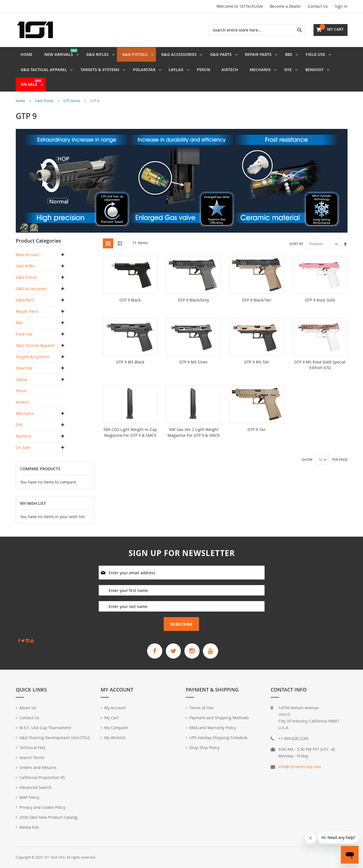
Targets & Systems (33, 361)
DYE (19, 429)
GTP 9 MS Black (130, 366)
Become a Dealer (285, 6)
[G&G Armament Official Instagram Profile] (193, 650)
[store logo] (35, 30)
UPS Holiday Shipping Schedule (218, 738)
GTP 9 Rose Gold (320, 304)
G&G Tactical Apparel (35, 349)
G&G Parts (25, 304)
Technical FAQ (32, 748)
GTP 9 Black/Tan (257, 304)
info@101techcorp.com (300, 767)
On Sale (23, 452)
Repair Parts (27, 315)
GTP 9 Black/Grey (193, 304)
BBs (19, 327)
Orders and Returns (38, 767)
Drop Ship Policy (204, 748)
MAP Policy (29, 797)
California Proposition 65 (42, 777)
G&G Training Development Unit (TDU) (54, 738)
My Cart (111, 718)
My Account (115, 708)
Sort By (296, 248)
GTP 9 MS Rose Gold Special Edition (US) (320, 369)
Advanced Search (35, 787)
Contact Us (318, 6)
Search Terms (32, 757)
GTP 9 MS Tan (257, 366)
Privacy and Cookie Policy (42, 807)
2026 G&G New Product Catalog (48, 817)
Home (21, 105)
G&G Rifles (25, 270)
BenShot (23, 440)
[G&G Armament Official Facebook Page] (152, 650)
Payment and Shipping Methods (219, 718)
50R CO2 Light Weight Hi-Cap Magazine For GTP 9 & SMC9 (130, 436)
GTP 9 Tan (257, 433)
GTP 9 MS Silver (194, 366)
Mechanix (25, 418)
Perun (21, 395)
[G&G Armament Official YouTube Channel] (213, 650)
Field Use (24, 338)
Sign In (341, 6)
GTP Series (72, 105)
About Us (28, 708)
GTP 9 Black (130, 304)
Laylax (21, 384)
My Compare (116, 728)
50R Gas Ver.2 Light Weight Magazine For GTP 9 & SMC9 (194, 436)
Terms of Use (201, 708)
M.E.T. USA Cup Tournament (45, 728)
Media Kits (29, 827)
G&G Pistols (45, 105)
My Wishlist (115, 738)
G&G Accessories (31, 293)
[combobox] (257, 30)
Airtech (22, 406)
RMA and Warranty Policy (213, 728)
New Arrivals (28, 259)
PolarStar (24, 372)
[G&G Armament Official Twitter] (173, 650)
